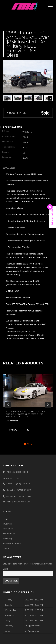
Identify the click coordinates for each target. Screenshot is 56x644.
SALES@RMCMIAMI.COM (18, 502)
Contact (7, 548)
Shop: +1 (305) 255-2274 (18, 484)
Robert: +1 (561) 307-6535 (19, 490)
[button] (8, 405)
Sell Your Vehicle (52, 217)
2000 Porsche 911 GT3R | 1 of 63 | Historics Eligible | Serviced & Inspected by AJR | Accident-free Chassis (25, 414)
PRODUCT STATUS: (16, 113)
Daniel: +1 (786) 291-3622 (19, 496)
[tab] (25, 444)
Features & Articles (12, 543)
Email (5, 569)
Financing (7, 538)
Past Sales (8, 529)
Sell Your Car (9, 534)
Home (6, 519)
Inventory (8, 524)
